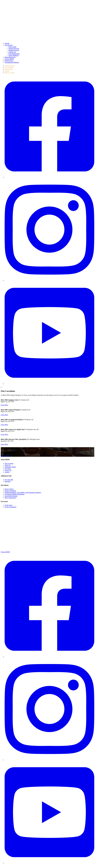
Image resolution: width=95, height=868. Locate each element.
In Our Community (11, 507)
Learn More (4, 405)
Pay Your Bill (9, 67)
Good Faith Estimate (11, 496)
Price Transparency (11, 498)
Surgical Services (14, 48)
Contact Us (8, 470)
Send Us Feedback (10, 491)
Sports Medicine (14, 55)
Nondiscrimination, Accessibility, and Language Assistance (23, 492)
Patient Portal (9, 61)
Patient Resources (10, 57)
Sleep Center (12, 47)
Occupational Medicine (12, 62)
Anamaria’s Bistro (10, 467)
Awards (7, 43)
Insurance (8, 481)
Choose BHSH (9, 59)
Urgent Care (12, 52)
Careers (7, 71)
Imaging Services (14, 50)
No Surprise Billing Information (15, 494)
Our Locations (9, 463)
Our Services (9, 45)
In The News (9, 505)
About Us (8, 465)
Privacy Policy (9, 489)
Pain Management (14, 54)
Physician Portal (10, 66)
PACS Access (9, 69)
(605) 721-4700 (9, 73)
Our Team (8, 469)
